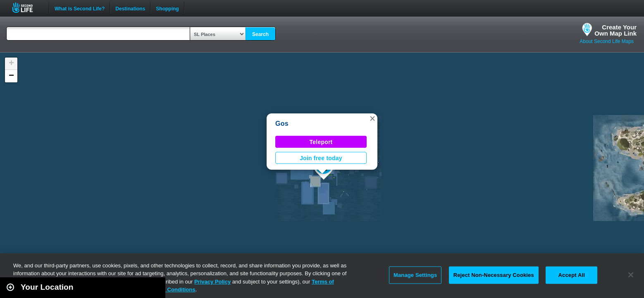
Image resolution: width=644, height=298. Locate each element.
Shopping (167, 8)
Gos (282, 124)
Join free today (321, 158)
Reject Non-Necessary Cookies (494, 275)
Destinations (130, 8)
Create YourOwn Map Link (615, 30)
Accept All (572, 275)
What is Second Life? (80, 8)
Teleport (321, 142)
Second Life (27, 8)
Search (260, 34)
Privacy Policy (212, 282)
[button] (372, 118)
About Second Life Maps (607, 41)
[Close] (631, 275)
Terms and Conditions (167, 290)
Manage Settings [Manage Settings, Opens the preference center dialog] (415, 275)
